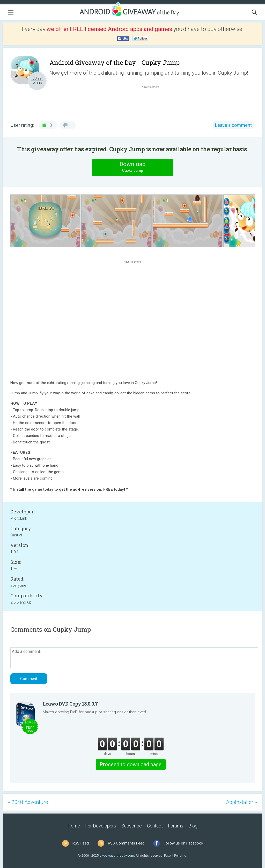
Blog (193, 826)
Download (132, 167)
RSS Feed (81, 843)
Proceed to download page (131, 764)
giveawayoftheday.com (117, 855)
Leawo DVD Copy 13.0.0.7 (70, 704)
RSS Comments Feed (126, 843)
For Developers (101, 826)
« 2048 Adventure (28, 802)
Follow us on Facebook (183, 843)
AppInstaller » (241, 802)
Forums (176, 826)
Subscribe (132, 826)
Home (74, 826)
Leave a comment (233, 125)
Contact (155, 826)
